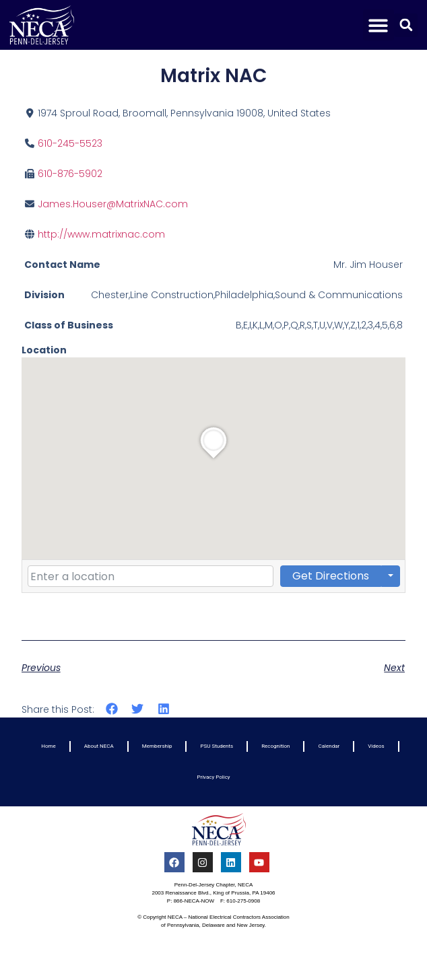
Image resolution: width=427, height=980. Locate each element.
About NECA (99, 746)
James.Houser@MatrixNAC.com (113, 204)
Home (48, 746)
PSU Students (217, 746)
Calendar (329, 746)
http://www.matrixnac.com (101, 234)
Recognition (275, 746)
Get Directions (331, 576)
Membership (157, 746)
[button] (379, 25)
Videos (376, 746)
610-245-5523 (70, 143)
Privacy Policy (213, 777)
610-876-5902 (70, 174)
